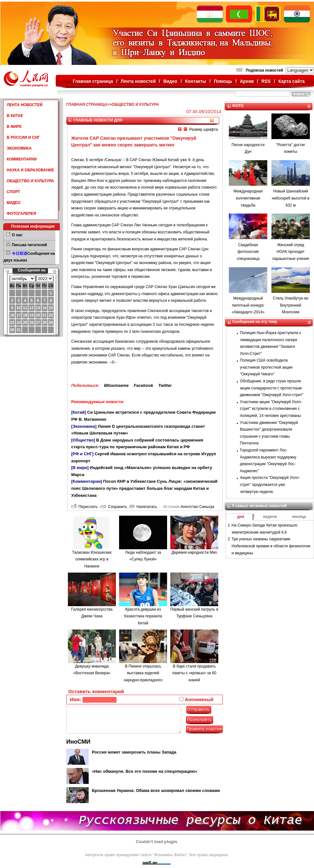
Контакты (196, 81)
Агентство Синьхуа (197, 507)
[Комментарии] (87, 481)
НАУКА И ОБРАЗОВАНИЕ (30, 170)
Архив (247, 81)
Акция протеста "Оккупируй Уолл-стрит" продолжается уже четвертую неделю (270, 485)
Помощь (223, 81)
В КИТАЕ (15, 116)
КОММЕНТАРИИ (22, 159)
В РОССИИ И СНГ (23, 137)
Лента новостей (138, 81)
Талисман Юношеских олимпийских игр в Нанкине (92, 559)
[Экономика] (84, 426)
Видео (170, 81)
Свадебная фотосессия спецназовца (248, 252)
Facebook (144, 385)
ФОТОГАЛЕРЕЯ (21, 214)
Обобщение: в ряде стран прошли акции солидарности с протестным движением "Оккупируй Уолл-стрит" (272, 388)
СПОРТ (13, 192)
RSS (266, 81)
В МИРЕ (14, 127)
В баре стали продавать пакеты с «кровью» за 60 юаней (194, 673)
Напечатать (143, 507)
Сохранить (113, 507)
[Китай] (79, 412)
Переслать (85, 507)
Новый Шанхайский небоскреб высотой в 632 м (290, 198)
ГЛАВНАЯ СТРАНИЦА (87, 105)
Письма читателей (29, 245)
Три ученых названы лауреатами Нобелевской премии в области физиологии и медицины (271, 546)
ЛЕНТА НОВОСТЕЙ (25, 105)
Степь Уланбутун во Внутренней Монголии (290, 305)
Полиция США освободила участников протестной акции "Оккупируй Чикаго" (266, 367)
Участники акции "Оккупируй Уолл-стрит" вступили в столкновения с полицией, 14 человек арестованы (271, 409)
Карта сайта (291, 81)
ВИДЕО (14, 203)
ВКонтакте (116, 385)
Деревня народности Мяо (194, 552)
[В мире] (80, 468)
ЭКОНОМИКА (19, 148)
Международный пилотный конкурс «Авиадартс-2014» (248, 305)
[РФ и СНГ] (83, 454)
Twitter (165, 385)
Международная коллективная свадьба (248, 198)
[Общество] (83, 440)
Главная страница (93, 81)
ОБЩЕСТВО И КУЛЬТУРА (30, 181)
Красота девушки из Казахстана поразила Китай (143, 616)
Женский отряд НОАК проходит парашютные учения (291, 252)
